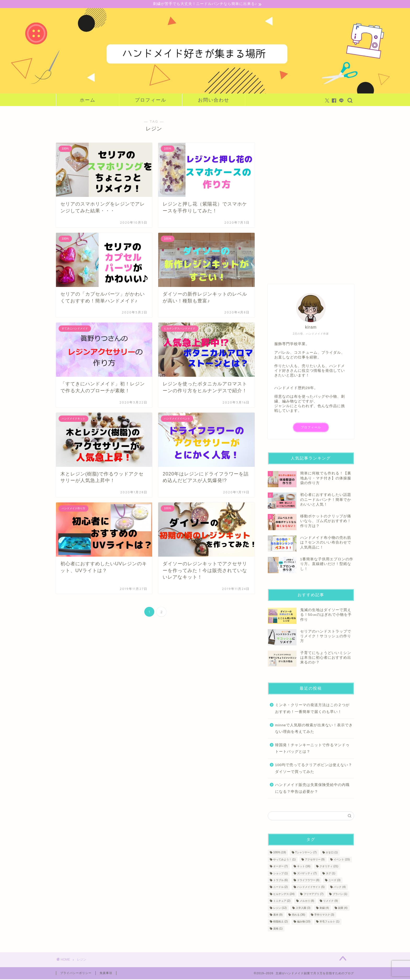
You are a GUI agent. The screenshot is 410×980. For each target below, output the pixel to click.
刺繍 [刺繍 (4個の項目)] (324, 908)
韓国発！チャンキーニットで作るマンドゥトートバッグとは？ (312, 749)
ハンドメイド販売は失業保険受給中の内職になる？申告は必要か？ (312, 789)
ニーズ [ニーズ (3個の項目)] (334, 881)
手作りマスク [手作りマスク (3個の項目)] (324, 915)
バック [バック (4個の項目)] (340, 888)
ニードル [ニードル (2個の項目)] (281, 888)
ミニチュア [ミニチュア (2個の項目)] (282, 902)
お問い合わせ (214, 101)
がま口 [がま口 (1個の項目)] (332, 853)
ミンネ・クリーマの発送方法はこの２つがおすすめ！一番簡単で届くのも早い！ (312, 709)
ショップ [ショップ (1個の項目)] (281, 874)
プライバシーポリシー (76, 974)
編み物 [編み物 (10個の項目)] (304, 922)
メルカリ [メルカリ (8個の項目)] (307, 902)
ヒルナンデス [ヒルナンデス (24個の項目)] (284, 895)
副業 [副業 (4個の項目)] (343, 908)
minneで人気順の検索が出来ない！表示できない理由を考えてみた (314, 729)
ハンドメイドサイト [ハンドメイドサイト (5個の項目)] (311, 888)
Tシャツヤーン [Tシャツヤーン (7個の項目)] (306, 853)
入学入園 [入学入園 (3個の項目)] (303, 908)
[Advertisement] (307, 193)
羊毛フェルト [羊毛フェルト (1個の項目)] (329, 922)
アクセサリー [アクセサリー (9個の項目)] (315, 860)
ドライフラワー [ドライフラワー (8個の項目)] (308, 881)
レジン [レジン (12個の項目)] (280, 908)
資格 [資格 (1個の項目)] (278, 929)
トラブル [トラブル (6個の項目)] (281, 881)
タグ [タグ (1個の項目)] (331, 874)
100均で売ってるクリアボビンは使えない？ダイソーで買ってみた (314, 769)
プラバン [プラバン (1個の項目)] (340, 895)
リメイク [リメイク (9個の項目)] (331, 902)
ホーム (88, 101)
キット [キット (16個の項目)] (304, 867)
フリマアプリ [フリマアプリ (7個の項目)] (314, 895)
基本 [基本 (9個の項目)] (278, 915)
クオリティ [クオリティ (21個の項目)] (329, 867)
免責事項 (106, 974)
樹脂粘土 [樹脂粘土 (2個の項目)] (281, 922)
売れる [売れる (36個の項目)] (298, 915)
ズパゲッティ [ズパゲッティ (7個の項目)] (307, 874)
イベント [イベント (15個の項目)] (342, 860)
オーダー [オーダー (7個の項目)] (281, 867)
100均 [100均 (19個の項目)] (280, 853)
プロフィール (151, 101)
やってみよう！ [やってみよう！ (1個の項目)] (284, 860)
